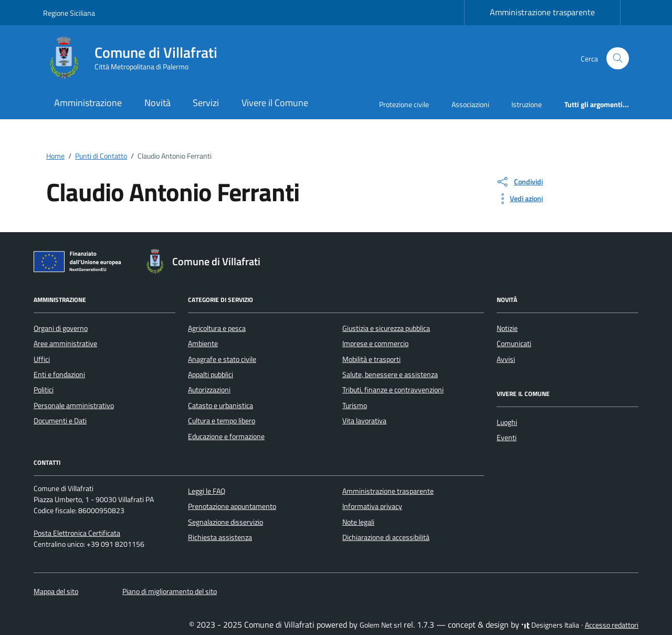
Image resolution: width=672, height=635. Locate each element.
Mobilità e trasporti (371, 359)
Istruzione (527, 104)
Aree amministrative (65, 343)
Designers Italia (550, 625)
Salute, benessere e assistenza (390, 374)
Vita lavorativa (364, 421)
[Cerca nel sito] (618, 59)
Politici (44, 390)
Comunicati (514, 343)
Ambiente (203, 343)
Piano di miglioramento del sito (170, 591)
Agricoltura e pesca (217, 328)
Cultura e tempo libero (222, 421)
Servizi (206, 103)
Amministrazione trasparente (542, 12)
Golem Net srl (381, 625)
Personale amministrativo (74, 405)
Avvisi (506, 359)
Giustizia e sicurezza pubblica (386, 328)
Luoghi (507, 422)
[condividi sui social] (519, 182)
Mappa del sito (56, 591)
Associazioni (470, 104)
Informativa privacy (372, 506)
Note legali (358, 522)
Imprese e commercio (375, 343)
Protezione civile (404, 104)
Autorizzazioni (209, 390)
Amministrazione (88, 103)
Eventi (507, 438)
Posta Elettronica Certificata (77, 533)
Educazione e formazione (226, 436)
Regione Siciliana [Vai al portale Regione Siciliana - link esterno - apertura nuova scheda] (69, 13)
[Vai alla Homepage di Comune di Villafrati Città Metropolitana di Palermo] (136, 58)
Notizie (507, 328)
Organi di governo (61, 328)
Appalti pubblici (211, 374)
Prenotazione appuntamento (232, 506)
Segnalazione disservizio (225, 522)
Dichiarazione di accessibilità (386, 537)
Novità (157, 103)
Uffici (42, 359)
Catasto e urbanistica (220, 405)
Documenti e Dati (60, 421)
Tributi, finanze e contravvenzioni (393, 390)
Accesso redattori (612, 625)
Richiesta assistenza (220, 537)
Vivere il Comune (275, 103)
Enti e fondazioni (59, 374)
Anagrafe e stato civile (222, 359)
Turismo (355, 405)
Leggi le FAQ (207, 491)
